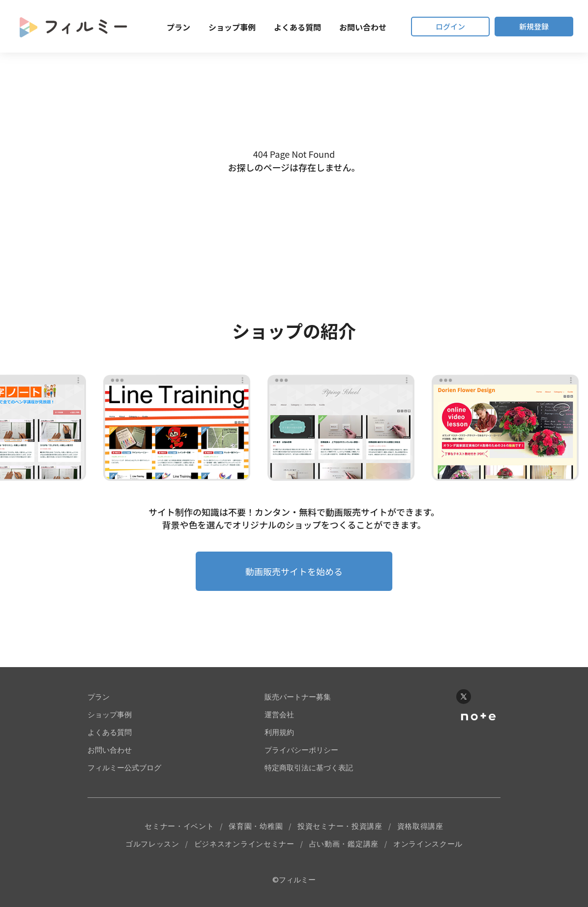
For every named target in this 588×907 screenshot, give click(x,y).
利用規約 (279, 732)
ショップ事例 (232, 27)
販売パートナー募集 (298, 697)
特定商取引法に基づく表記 (309, 768)
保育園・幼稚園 (256, 826)
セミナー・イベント (179, 826)
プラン (178, 27)
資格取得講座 (420, 826)
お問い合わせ (363, 27)
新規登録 (534, 26)
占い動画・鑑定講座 (344, 844)
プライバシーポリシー (301, 750)
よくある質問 (297, 27)
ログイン (450, 26)
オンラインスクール (428, 844)
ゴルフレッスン (152, 844)
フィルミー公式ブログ (124, 768)
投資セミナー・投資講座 (340, 826)
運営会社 (279, 715)
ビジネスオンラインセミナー (244, 844)
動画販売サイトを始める (294, 571)
